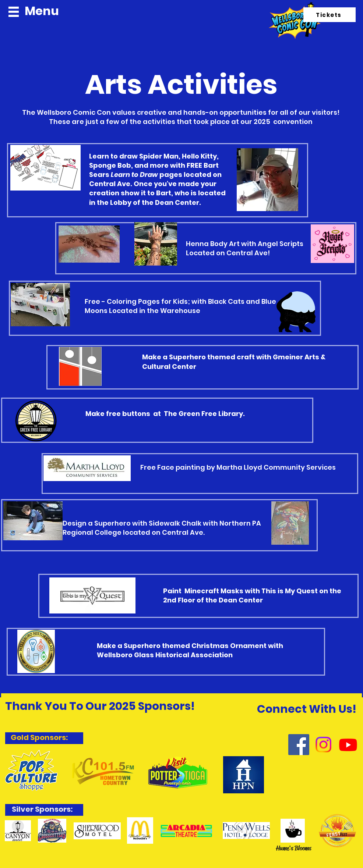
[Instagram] (323, 745)
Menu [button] (42, 11)
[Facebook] (299, 745)
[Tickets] (329, 15)
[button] (14, 12)
